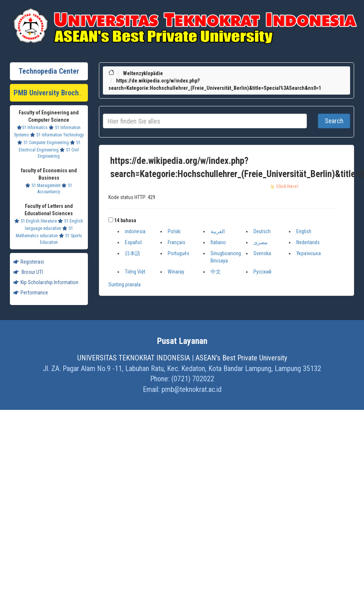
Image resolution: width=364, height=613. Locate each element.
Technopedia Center (49, 71)
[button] (111, 220)
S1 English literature (36, 221)
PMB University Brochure (51, 93)
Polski (174, 231)
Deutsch (262, 231)
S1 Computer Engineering (43, 143)
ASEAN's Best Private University (241, 358)
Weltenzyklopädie (143, 73)
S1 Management (43, 186)
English (304, 231)
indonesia (135, 231)
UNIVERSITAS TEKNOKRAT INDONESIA (134, 358)
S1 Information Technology (57, 135)
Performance (31, 293)
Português (179, 253)
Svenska (262, 253)
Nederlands (308, 242)
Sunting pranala (125, 285)
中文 (216, 272)
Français (177, 242)
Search (334, 121)
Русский (262, 272)
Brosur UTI (28, 272)
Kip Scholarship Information (46, 282)
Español (133, 242)
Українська (309, 253)
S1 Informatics (32, 128)
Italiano (218, 242)
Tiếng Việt (135, 272)
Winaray (176, 272)
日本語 (133, 253)
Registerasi (29, 262)
